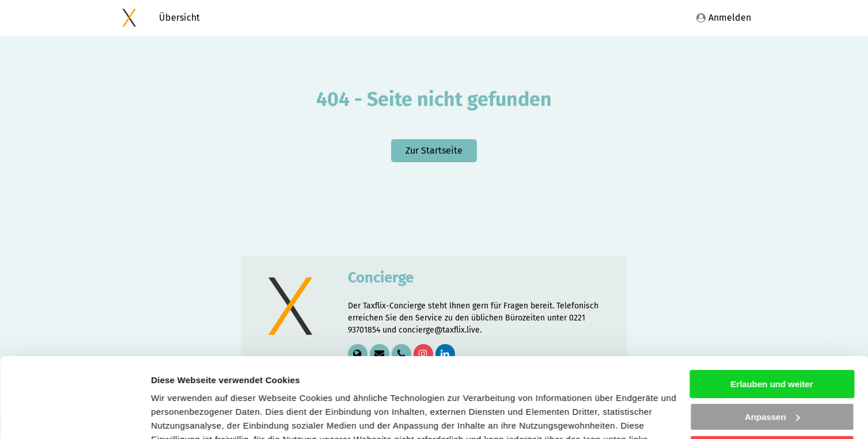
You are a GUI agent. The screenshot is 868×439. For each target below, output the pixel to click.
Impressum (573, 385)
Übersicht (179, 18)
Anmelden (724, 18)
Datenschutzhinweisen (467, 385)
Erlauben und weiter (772, 316)
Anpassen (772, 348)
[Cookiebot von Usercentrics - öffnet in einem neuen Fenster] (75, 417)
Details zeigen (180, 416)
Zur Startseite (434, 150)
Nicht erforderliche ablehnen (772, 381)
